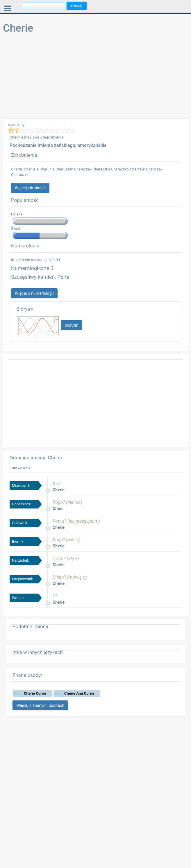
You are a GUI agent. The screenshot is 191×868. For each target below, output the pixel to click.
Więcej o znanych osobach (40, 705)
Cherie (59, 490)
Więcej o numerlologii (34, 293)
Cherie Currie (35, 693)
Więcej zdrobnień (30, 188)
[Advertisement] (95, 78)
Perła (63, 277)
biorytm (72, 325)
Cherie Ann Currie (79, 693)
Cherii (58, 508)
